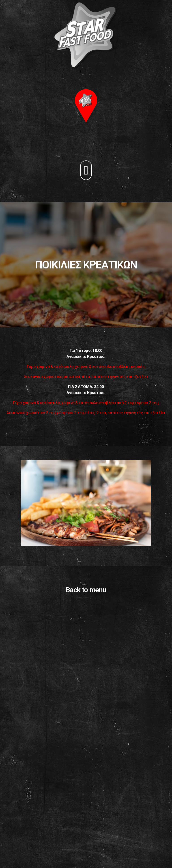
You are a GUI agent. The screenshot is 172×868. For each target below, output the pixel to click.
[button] (86, 170)
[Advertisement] (86, 816)
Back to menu (86, 590)
